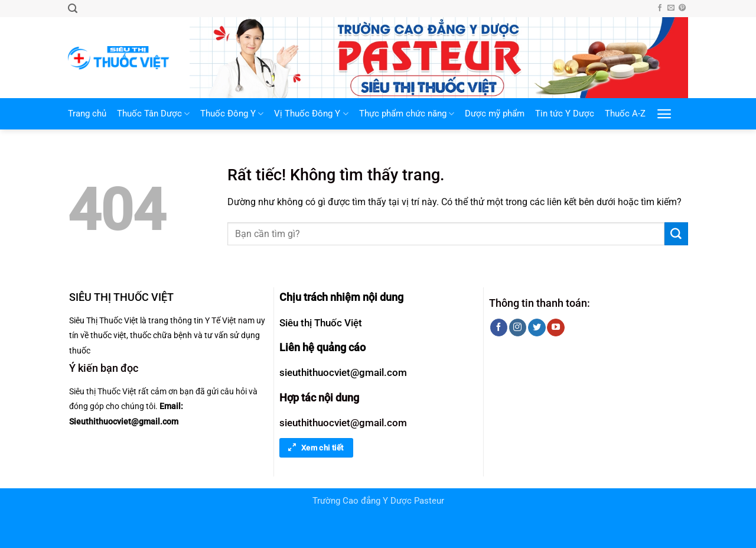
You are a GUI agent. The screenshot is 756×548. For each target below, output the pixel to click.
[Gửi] (676, 234)
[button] (73, 9)
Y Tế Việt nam (230, 320)
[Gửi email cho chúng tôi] (671, 8)
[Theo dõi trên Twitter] (537, 327)
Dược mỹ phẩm (495, 114)
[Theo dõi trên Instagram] (518, 327)
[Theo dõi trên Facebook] (660, 8)
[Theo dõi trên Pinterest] (682, 8)
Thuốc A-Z (625, 114)
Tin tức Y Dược (565, 114)
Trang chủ (87, 114)
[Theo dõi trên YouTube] (555, 327)
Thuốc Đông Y (232, 114)
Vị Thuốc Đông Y (311, 114)
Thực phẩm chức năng (407, 114)
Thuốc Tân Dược (153, 114)
